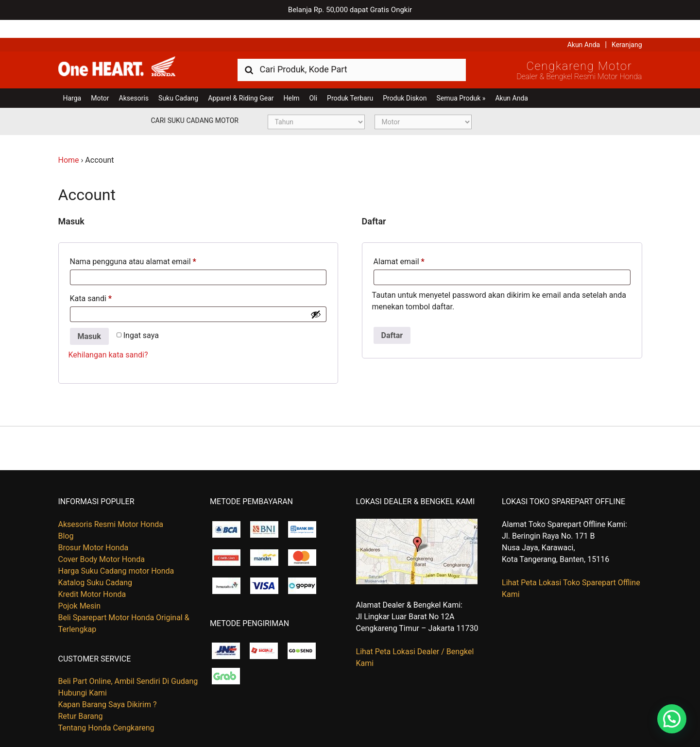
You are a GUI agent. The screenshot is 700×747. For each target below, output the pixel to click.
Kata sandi (91, 280)
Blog (66, 518)
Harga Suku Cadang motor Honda (116, 553)
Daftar (392, 317)
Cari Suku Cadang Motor (195, 102)
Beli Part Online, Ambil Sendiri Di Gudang (128, 663)
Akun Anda (584, 27)
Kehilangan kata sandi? (108, 337)
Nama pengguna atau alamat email (133, 244)
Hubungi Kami (83, 675)
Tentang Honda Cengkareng (106, 710)
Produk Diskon (405, 80)
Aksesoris (134, 80)
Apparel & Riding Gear (241, 80)
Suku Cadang (178, 80)
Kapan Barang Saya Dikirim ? (108, 687)
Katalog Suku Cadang (95, 565)
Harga (72, 80)
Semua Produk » (461, 80)
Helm (292, 80)
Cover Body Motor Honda (102, 541)
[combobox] (352, 51)
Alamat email (399, 244)
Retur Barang (81, 698)
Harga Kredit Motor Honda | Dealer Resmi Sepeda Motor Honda (129, 51)
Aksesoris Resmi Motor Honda (111, 506)
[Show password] (316, 296)
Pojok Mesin (80, 588)
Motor (100, 80)
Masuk (89, 318)
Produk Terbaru (350, 80)
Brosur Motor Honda (94, 530)
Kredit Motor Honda (92, 576)
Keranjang (627, 27)
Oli (313, 80)
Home (69, 142)
